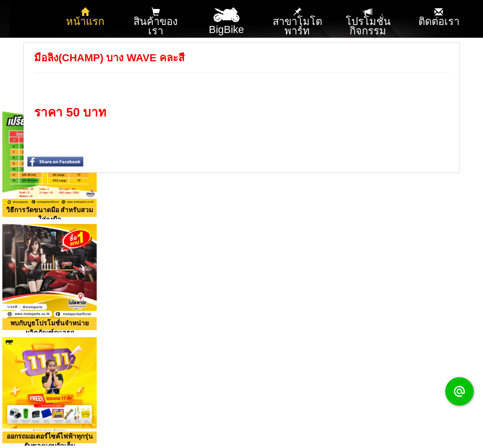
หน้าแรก (85, 17)
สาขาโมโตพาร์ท (297, 22)
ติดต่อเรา (439, 17)
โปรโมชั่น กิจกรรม (368, 22)
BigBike (227, 18)
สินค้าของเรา (156, 22)
